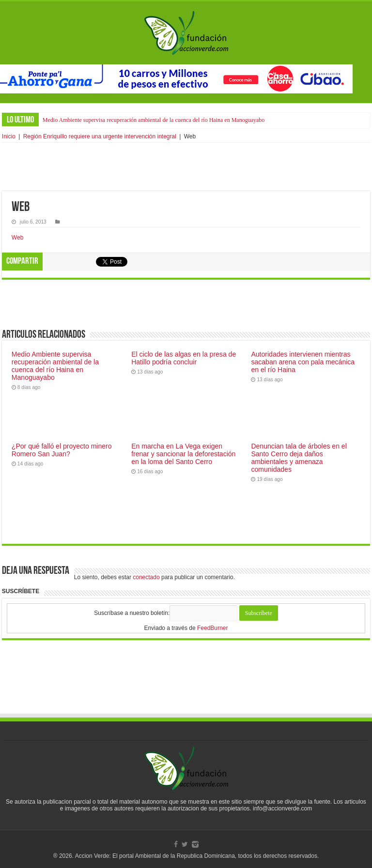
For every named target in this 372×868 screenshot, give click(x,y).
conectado (146, 577)
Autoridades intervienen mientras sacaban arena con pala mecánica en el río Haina (303, 362)
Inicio (9, 136)
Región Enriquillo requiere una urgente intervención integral (100, 136)
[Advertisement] (186, 167)
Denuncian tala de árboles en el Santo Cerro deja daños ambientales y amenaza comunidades (299, 458)
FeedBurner (212, 628)
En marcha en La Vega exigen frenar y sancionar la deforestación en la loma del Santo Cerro (183, 454)
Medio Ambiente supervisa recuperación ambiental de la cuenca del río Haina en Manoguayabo (154, 120)
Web (17, 238)
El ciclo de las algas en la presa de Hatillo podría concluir (184, 358)
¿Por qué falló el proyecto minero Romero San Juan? (62, 450)
